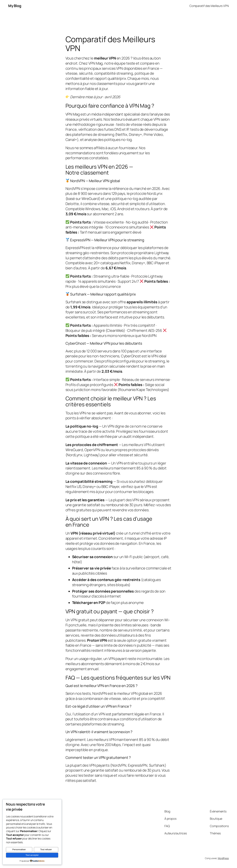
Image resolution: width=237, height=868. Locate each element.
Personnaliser (19, 849)
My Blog (15, 6)
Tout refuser (46, 849)
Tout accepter (32, 855)
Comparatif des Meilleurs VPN (209, 6)
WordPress (223, 858)
